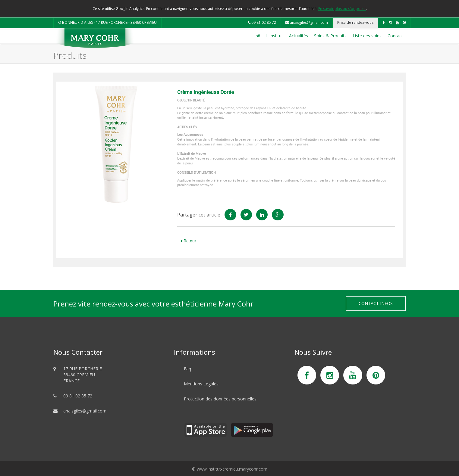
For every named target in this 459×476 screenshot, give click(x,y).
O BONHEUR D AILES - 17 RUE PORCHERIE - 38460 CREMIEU (107, 22)
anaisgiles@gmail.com (307, 22)
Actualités (299, 36)
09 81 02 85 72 (262, 22)
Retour (189, 241)
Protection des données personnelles (220, 399)
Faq (187, 369)
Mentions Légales (201, 384)
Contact (395, 36)
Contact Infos (376, 303)
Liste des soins (367, 36)
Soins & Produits (330, 36)
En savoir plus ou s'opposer (342, 9)
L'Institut (275, 36)
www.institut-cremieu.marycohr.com (232, 469)
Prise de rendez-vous (355, 22)
